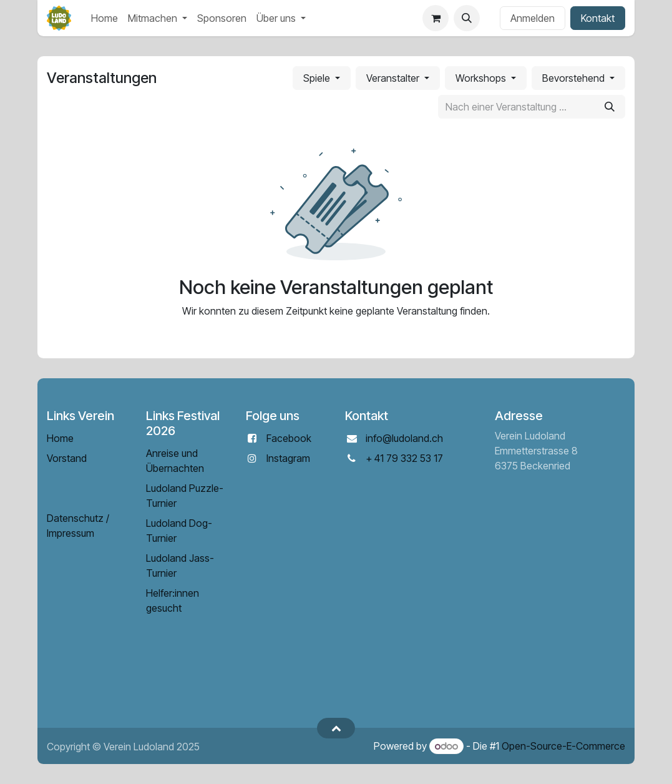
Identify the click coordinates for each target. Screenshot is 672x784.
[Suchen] (610, 107)
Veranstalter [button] (394, 78)
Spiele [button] (318, 78)
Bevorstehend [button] (575, 78)
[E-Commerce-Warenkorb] (436, 18)
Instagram (288, 458)
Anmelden (533, 18)
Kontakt (598, 18)
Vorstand (67, 458)
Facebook (289, 438)
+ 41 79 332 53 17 (404, 458)
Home (60, 438)
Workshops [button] (482, 78)
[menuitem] (105, 18)
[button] (467, 18)
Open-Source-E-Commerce (563, 746)
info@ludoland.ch (404, 438)
